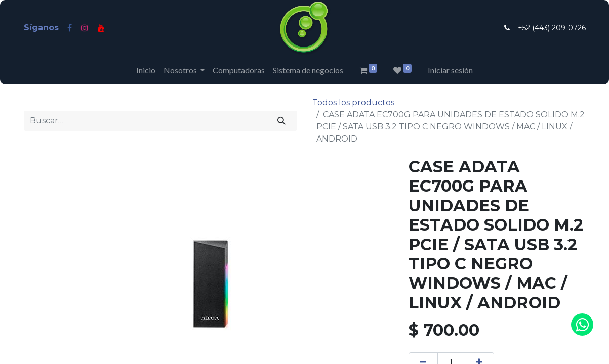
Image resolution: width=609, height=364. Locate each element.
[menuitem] (146, 70)
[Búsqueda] (281, 121)
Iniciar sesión (450, 70)
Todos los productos (353, 102)
